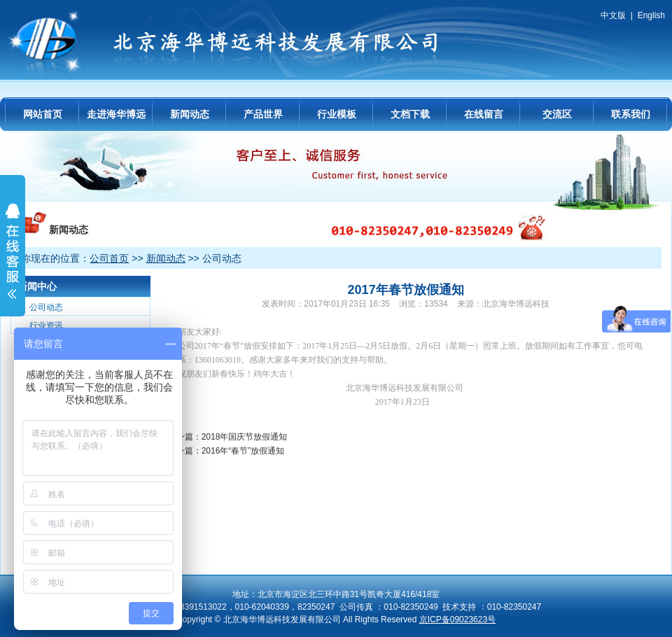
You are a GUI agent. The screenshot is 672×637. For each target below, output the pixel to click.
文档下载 (410, 114)
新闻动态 (190, 114)
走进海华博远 (116, 114)
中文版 (613, 15)
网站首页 (43, 114)
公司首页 (109, 258)
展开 (13, 260)
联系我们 (631, 114)
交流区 (557, 114)
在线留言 (484, 114)
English (651, 15)
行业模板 (337, 114)
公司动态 (46, 307)
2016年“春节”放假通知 (243, 451)
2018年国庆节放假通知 (245, 437)
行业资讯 (46, 325)
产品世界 (263, 114)
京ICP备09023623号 (457, 619)
